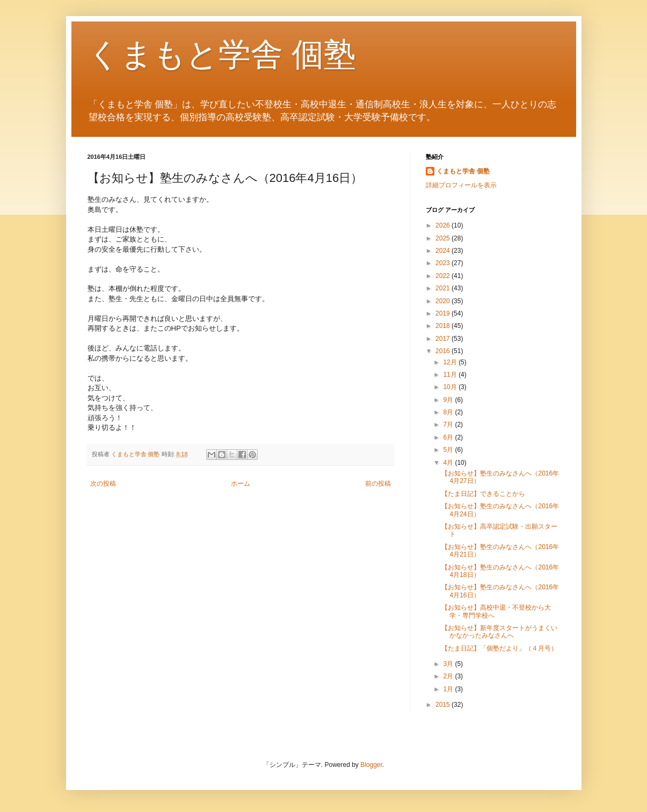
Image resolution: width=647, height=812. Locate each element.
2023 (444, 263)
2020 (444, 301)
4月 (449, 463)
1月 (449, 689)
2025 (444, 238)
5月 (449, 450)
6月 (449, 437)
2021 (444, 288)
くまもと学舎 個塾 (222, 54)
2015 (444, 705)
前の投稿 (378, 484)
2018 (444, 326)
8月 (449, 412)
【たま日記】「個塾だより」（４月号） (499, 648)
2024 (444, 251)
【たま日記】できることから (483, 494)
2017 (444, 339)
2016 (444, 351)
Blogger (371, 765)
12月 (451, 362)
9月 (449, 400)
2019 (444, 313)
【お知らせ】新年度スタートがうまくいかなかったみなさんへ (499, 632)
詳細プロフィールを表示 (461, 185)
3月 (449, 664)
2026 (444, 225)
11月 (451, 375)
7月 (449, 425)
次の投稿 (103, 484)
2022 (444, 276)
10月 (451, 387)
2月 (449, 676)
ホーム (241, 484)
